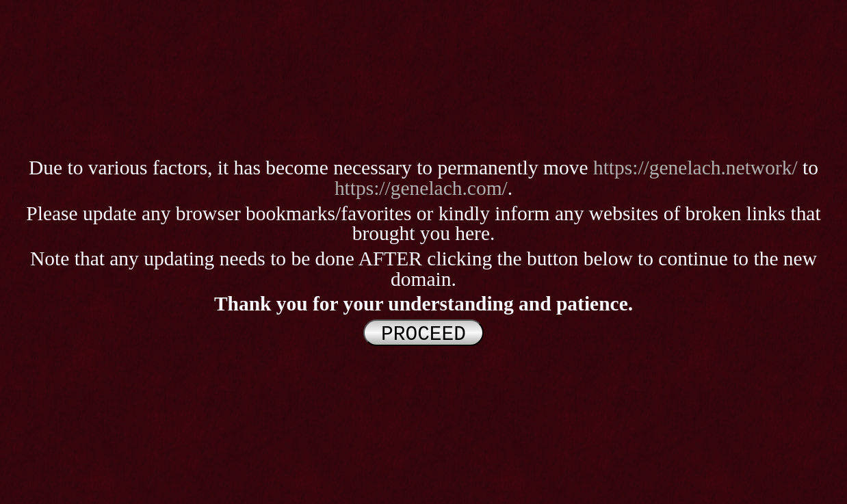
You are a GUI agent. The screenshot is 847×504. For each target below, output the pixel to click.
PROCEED (423, 333)
